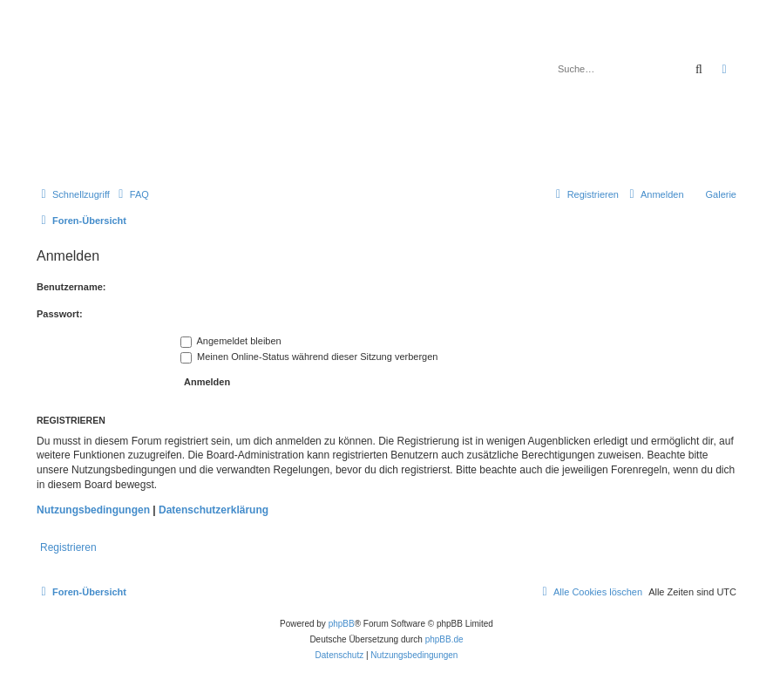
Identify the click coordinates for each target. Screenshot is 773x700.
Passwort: (60, 314)
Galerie (721, 194)
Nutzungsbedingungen (93, 510)
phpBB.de (444, 639)
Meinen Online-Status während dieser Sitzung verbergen (309, 357)
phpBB (342, 624)
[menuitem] (132, 194)
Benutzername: (71, 287)
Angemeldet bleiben (231, 341)
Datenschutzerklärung (214, 510)
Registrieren (68, 547)
